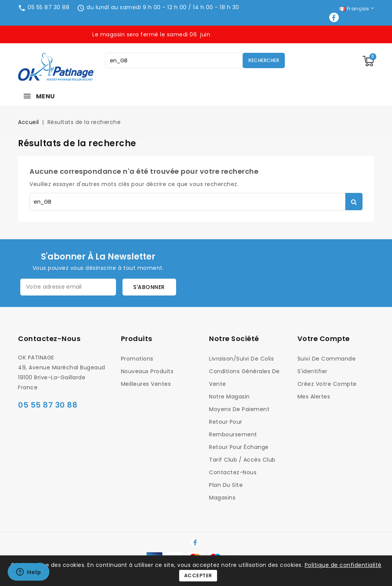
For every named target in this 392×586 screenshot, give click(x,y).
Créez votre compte (327, 384)
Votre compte (324, 339)
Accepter (198, 575)
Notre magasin (229, 397)
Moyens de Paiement (239, 409)
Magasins (222, 498)
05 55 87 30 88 (48, 7)
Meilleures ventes (146, 384)
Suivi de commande (327, 359)
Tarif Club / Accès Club (242, 460)
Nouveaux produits (147, 371)
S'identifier (313, 371)
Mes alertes (314, 397)
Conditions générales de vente (244, 378)
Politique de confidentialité (343, 565)
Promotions (137, 359)
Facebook (335, 17)
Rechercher (264, 60)
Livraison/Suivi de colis (241, 359)
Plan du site (226, 485)
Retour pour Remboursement (233, 428)
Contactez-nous (49, 339)
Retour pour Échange (239, 447)
